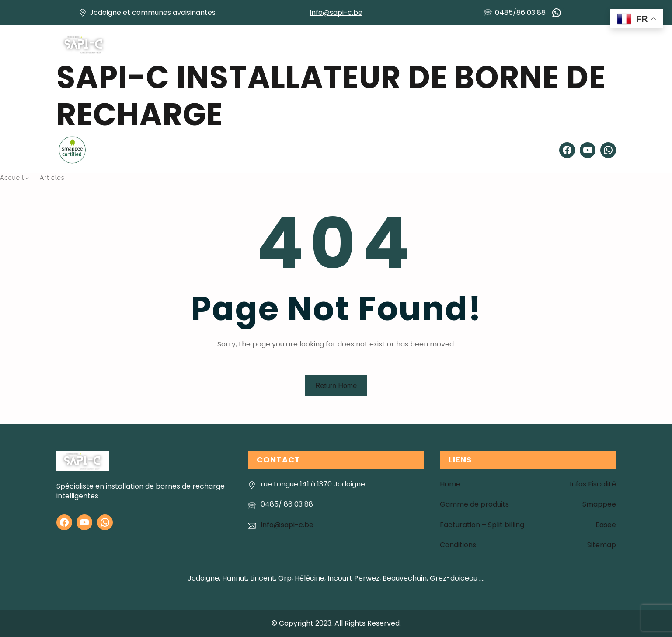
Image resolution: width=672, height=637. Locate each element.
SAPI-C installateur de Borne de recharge (331, 96)
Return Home (336, 386)
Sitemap (602, 545)
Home (450, 484)
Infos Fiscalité (593, 484)
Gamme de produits (474, 504)
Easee (606, 525)
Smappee (599, 504)
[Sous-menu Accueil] (27, 178)
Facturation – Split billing (482, 525)
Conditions (458, 545)
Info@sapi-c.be (336, 12)
